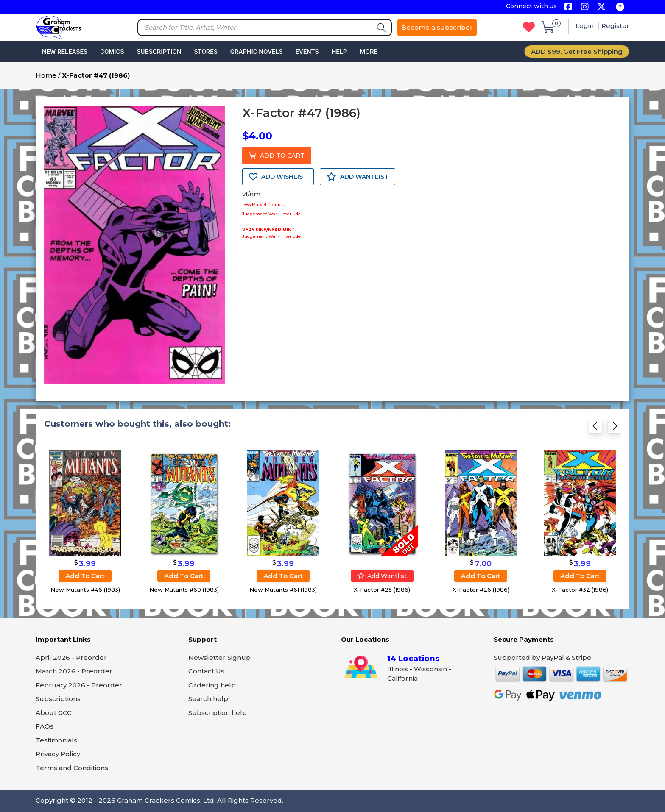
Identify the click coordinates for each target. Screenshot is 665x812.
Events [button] (307, 52)
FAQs (45, 726)
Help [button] (339, 52)
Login (585, 26)
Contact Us (206, 671)
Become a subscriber (437, 27)
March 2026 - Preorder (74, 671)
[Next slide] (614, 428)
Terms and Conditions (72, 768)
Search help (208, 699)
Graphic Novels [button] (257, 52)
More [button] (368, 52)
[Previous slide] (596, 428)
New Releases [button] (65, 52)
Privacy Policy (58, 754)
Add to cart (85, 576)
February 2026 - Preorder (79, 685)
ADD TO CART (277, 156)
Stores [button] (205, 52)
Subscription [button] (159, 52)
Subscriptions (58, 699)
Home (46, 75)
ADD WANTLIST (358, 177)
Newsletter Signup (219, 658)
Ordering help (212, 685)
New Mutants (70, 590)
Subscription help (218, 713)
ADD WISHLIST (278, 177)
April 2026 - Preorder (71, 658)
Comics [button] (112, 52)
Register (615, 26)
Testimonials (56, 740)
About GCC (54, 713)
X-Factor (366, 590)
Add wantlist (382, 576)
